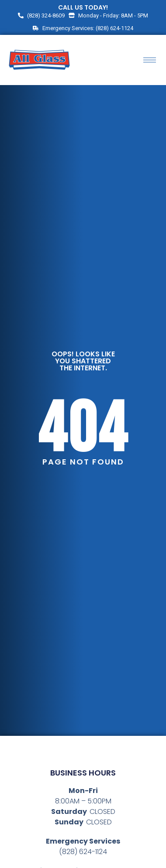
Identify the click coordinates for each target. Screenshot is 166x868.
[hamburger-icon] (150, 60)
